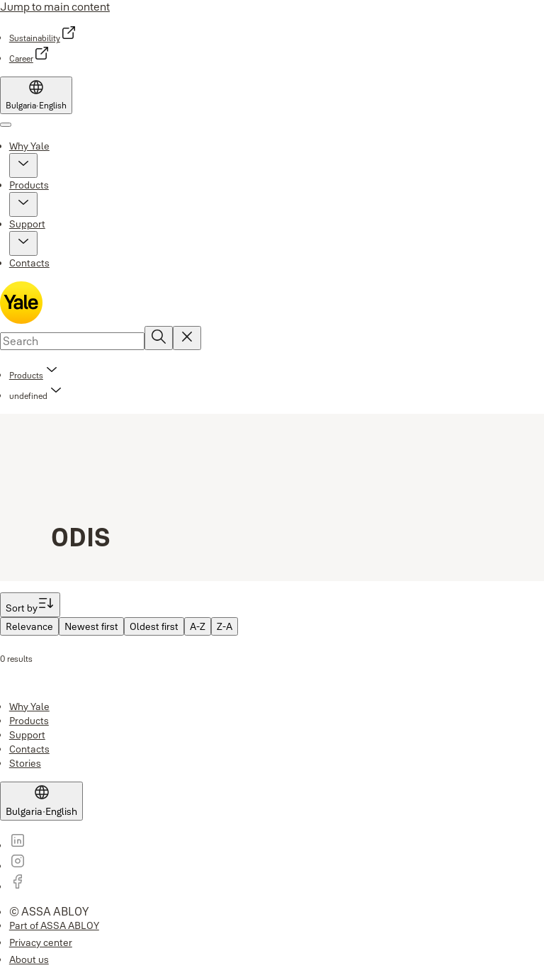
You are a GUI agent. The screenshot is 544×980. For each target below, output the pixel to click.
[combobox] (72, 341)
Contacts (29, 263)
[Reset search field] (187, 338)
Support (27, 224)
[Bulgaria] (36, 95)
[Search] (159, 338)
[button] (23, 165)
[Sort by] (30, 605)
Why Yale (29, 146)
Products (29, 185)
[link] (43, 38)
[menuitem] (29, 626)
